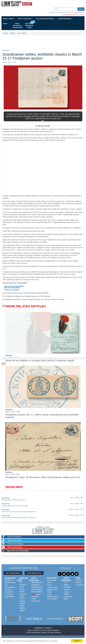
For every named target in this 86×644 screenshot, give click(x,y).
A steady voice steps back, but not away (15, 506)
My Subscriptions (10, 586)
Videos (22, 610)
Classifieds (80, 585)
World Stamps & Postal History (23, 595)
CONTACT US (69, 12)
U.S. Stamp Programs (67, 585)
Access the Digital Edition (10, 596)
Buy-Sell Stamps (79, 581)
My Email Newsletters (9, 591)
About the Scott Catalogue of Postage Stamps (37, 585)
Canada (67, 589)
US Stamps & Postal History (23, 586)
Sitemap (56, 630)
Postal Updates (23, 607)
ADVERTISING (60, 12)
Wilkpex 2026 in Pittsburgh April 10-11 (14, 500)
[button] (4, 86)
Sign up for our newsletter (14, 286)
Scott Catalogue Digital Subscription (36, 598)
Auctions (9, 355)
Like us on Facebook (12, 287)
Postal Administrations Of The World (53, 597)
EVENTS (49, 628)
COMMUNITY (39, 628)
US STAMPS (22, 33)
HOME (5, 33)
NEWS (12, 33)
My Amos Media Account (10, 581)
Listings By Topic (68, 598)
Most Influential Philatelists (18, 26)
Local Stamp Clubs (52, 581)
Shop (6, 24)
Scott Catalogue (25, 19)
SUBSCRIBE (52, 12)
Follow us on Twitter (12, 290)
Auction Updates (23, 602)
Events (50, 585)
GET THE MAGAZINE (13, 573)
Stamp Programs (65, 19)
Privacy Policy (47, 630)
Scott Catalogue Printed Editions (37, 591)
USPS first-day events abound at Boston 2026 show (19, 512)
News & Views (9, 19)
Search (81, 9)
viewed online (30, 296)
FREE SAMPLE (81, 15)
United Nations (67, 593)
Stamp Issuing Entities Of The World (52, 590)
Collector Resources (45, 19)
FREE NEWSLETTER (34, 573)
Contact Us (36, 630)
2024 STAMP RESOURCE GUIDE (29, 26)
